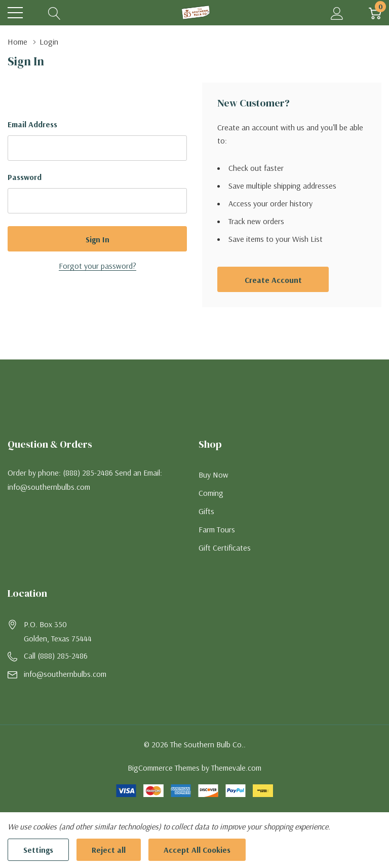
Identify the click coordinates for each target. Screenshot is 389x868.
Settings (38, 850)
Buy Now (213, 475)
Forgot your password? (98, 266)
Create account (273, 280)
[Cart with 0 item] (375, 13)
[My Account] (337, 13)
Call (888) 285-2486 (56, 656)
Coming (211, 493)
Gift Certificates (225, 548)
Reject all (109, 850)
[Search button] (54, 13)
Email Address (32, 124)
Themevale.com (236, 768)
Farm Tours (217, 529)
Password (25, 177)
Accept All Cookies (197, 850)
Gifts (206, 511)
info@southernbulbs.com (65, 674)
